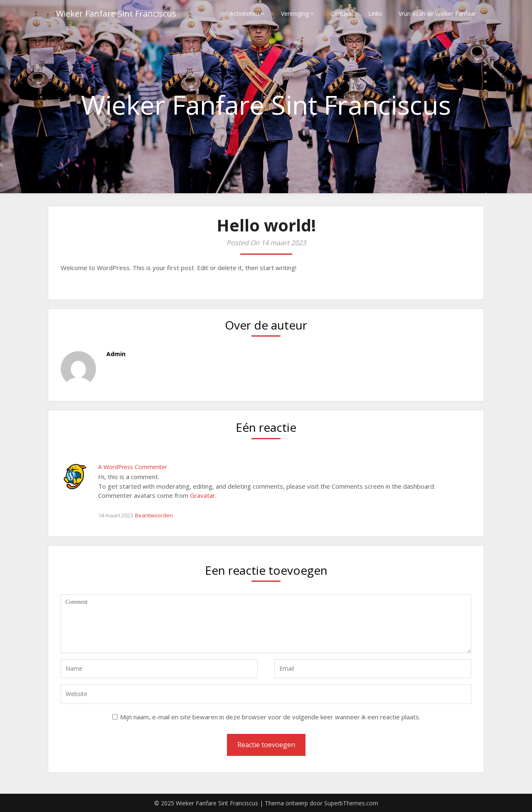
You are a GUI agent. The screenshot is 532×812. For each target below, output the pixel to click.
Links (375, 14)
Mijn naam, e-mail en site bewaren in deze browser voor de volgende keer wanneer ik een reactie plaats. (270, 717)
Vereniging (295, 14)
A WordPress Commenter (133, 467)
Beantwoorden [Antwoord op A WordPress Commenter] (154, 515)
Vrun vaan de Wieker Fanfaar (437, 14)
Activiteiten (245, 14)
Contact (341, 14)
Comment (266, 624)
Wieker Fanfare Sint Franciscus (116, 14)
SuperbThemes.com (351, 803)
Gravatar (203, 495)
